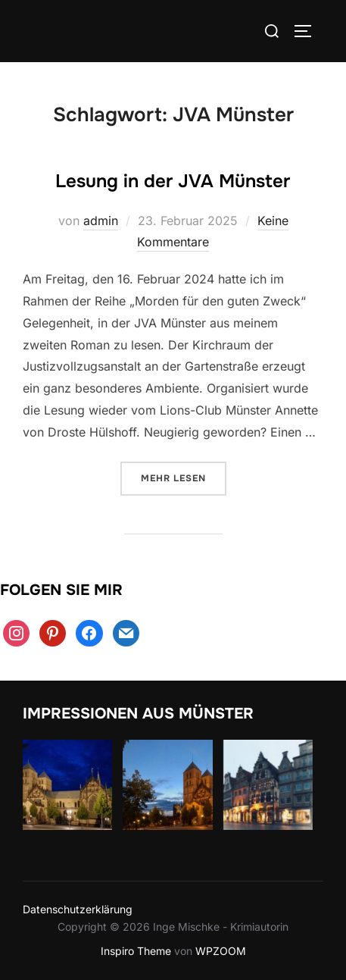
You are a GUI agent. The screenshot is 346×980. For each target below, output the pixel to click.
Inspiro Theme (136, 951)
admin (101, 221)
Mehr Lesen (184, 477)
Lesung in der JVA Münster (173, 181)
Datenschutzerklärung (78, 909)
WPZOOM (221, 951)
